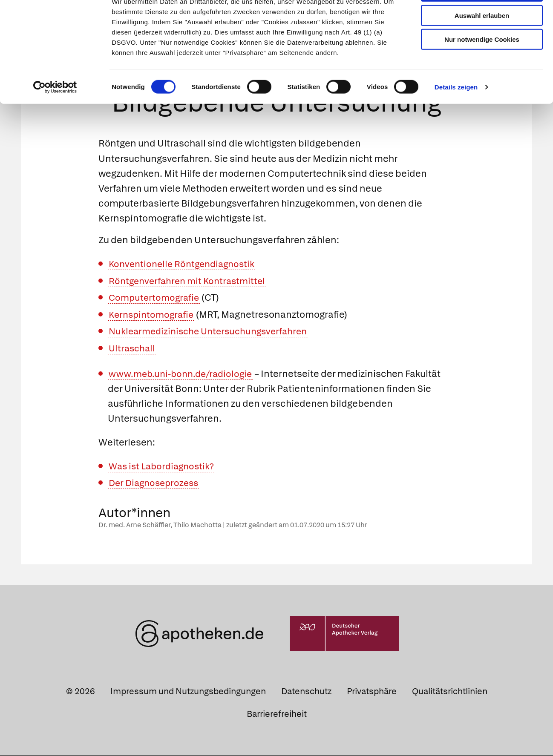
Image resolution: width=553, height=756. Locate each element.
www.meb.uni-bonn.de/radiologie (183, 375)
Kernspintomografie (153, 315)
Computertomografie (156, 298)
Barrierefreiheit (277, 715)
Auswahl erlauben (482, 45)
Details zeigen (456, 116)
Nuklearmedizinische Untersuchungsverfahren (212, 332)
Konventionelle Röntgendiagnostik (185, 265)
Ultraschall (133, 349)
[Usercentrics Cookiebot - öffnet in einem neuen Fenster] (55, 117)
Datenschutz (306, 692)
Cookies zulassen (482, 21)
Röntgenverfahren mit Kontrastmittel (190, 281)
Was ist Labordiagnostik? (164, 467)
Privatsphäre (372, 692)
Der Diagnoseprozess (156, 484)
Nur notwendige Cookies (482, 69)
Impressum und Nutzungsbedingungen (188, 692)
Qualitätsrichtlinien (450, 692)
